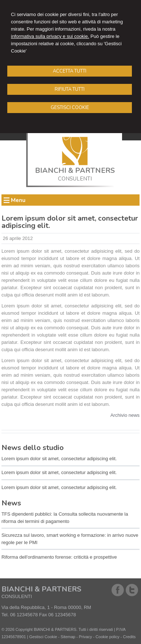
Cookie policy (107, 637)
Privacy (85, 637)
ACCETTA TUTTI (70, 71)
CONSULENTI (75, 179)
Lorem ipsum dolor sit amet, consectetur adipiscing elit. (59, 459)
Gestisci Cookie (43, 637)
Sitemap (68, 637)
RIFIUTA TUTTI (70, 89)
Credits (130, 637)
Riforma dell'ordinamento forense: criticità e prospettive (59, 557)
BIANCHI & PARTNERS (75, 170)
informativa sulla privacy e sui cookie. (50, 36)
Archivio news (125, 415)
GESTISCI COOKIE (70, 108)
